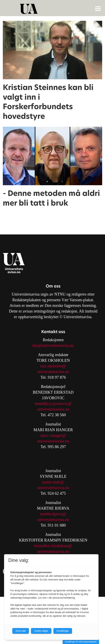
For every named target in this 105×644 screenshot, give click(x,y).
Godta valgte (41, 631)
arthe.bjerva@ (55, 514)
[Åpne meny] (98, 8)
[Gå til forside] (53, 9)
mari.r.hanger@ (53, 435)
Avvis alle (21, 631)
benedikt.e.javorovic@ (53, 404)
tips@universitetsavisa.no (53, 345)
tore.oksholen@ (53, 366)
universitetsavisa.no (53, 372)
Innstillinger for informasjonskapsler (81, 642)
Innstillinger (63, 631)
